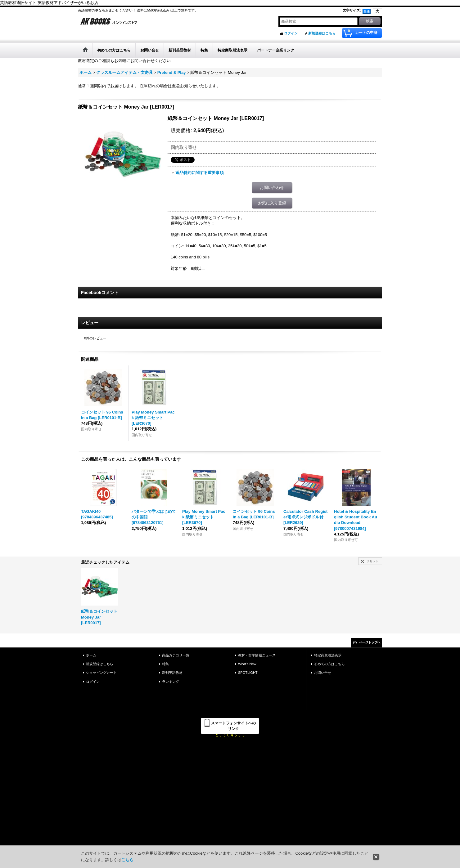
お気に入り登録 (272, 203)
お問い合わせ (272, 188)
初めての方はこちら (329, 664)
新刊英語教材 (172, 673)
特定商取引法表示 (328, 655)
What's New (247, 664)
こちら (127, 860)
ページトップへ (370, 642)
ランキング (171, 682)
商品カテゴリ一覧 (176, 655)
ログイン (291, 33)
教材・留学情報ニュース (257, 655)
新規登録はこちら (322, 33)
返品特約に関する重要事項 (200, 173)
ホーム (91, 655)
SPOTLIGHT (248, 673)
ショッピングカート (101, 673)
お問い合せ (323, 673)
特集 (165, 664)
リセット (372, 561)
